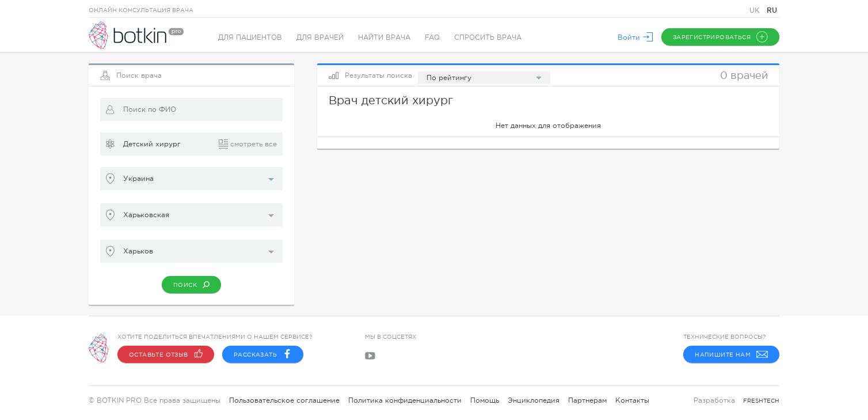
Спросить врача (488, 37)
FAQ (432, 37)
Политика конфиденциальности (405, 400)
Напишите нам (731, 354)
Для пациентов (250, 37)
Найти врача (384, 37)
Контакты (632, 400)
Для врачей (320, 37)
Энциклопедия (534, 400)
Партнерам (587, 400)
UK (756, 10)
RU (772, 10)
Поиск (191, 285)
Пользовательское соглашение (284, 400)
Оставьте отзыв (166, 354)
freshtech (761, 401)
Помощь (485, 400)
